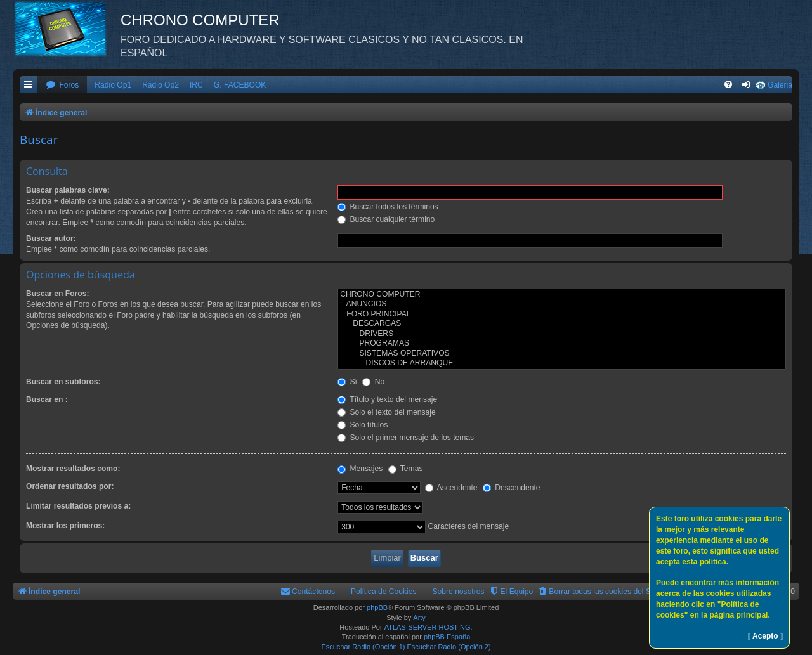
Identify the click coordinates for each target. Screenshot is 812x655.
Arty (419, 618)
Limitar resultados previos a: (78, 506)
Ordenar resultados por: (70, 486)
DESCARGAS (562, 324)
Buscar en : (47, 399)
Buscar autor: (51, 238)
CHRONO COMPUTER (562, 295)
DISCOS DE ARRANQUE (562, 363)
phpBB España (447, 637)
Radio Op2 (160, 85)
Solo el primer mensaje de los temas (406, 438)
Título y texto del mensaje (387, 399)
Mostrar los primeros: (65, 526)
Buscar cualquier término (386, 219)
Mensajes (360, 469)
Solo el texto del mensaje (387, 412)
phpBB (377, 607)
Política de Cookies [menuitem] (384, 592)
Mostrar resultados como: (73, 469)
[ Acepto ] (765, 636)
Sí (347, 382)
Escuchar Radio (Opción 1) (363, 647)
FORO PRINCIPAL (562, 315)
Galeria (780, 85)
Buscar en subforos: (63, 382)
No (373, 382)
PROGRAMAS (562, 344)
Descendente (512, 488)
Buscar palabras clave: (68, 190)
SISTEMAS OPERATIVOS (562, 354)
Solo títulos (363, 425)
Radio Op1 (113, 85)
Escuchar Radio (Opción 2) (449, 647)
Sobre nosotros (459, 592)
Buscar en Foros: (57, 294)
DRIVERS (562, 334)
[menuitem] (62, 85)
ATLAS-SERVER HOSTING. (429, 627)
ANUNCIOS (562, 304)
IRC (196, 85)
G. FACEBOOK (240, 85)
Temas (406, 469)
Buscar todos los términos (388, 207)
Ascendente (451, 488)
